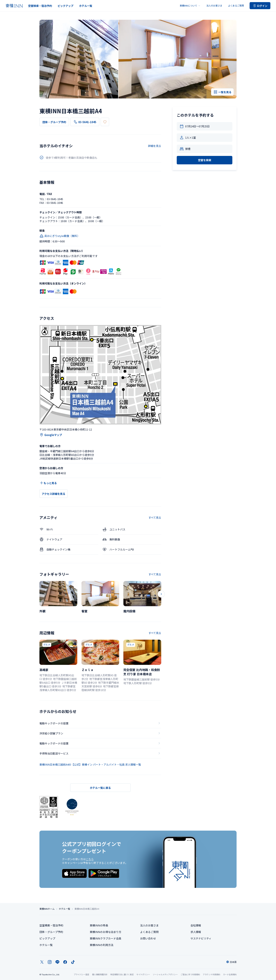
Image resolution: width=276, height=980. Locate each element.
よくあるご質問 (236, 6)
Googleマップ (51, 435)
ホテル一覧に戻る (100, 788)
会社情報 (196, 925)
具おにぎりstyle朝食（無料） (60, 236)
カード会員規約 (230, 974)
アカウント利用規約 (211, 974)
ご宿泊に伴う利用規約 (190, 974)
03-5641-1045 (85, 122)
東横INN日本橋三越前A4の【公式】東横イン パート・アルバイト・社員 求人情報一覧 (90, 764)
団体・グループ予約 (54, 122)
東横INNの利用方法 (102, 945)
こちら (90, 859)
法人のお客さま (214, 6)
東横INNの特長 (99, 925)
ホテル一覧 (86, 6)
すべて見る (155, 517)
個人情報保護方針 (100, 974)
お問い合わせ (148, 938)
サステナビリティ (201, 938)
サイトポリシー (143, 974)
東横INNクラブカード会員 (106, 938)
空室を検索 (205, 160)
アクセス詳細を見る (54, 494)
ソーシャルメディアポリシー (165, 974)
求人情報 (196, 932)
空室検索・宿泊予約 (40, 6)
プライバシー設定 (81, 974)
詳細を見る (155, 146)
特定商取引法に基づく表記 (122, 974)
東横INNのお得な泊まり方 (106, 932)
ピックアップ (65, 6)
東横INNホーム (47, 909)
